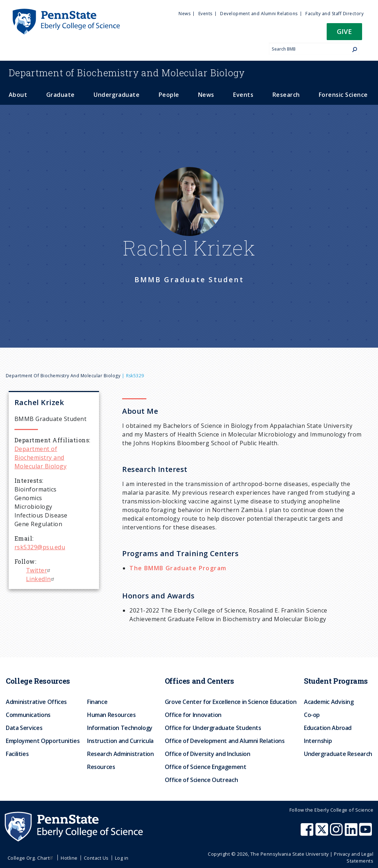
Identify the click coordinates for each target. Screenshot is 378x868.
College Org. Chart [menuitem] (31, 858)
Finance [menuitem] (97, 702)
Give (344, 31)
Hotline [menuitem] (69, 858)
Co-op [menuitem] (312, 715)
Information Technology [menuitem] (120, 728)
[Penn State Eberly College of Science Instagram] (337, 833)
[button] (344, 34)
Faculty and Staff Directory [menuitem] (334, 14)
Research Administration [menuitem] (121, 754)
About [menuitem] (18, 95)
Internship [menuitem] (318, 741)
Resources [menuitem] (101, 767)
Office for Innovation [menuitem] (193, 715)
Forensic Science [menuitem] (343, 95)
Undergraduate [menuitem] (117, 95)
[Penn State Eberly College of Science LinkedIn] (352, 833)
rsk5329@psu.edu (40, 547)
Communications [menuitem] (28, 715)
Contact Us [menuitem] (96, 858)
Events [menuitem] (205, 14)
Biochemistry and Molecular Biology (127, 73)
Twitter (39, 570)
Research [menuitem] (286, 95)
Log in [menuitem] (122, 858)
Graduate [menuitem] (61, 95)
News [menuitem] (184, 14)
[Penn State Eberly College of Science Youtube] (366, 833)
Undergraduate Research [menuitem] (338, 754)
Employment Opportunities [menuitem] (43, 741)
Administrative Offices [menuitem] (36, 702)
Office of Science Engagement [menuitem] (206, 767)
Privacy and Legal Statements (354, 857)
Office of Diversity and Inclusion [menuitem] (208, 754)
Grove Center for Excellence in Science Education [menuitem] (231, 702)
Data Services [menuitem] (24, 728)
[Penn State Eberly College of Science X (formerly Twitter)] (323, 833)
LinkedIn (41, 579)
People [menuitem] (169, 95)
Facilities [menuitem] (17, 754)
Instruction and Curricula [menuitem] (120, 741)
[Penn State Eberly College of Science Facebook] (308, 833)
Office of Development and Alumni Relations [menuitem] (225, 741)
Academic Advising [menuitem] (329, 702)
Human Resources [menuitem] (111, 715)
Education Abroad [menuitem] (328, 728)
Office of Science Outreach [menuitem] (201, 780)
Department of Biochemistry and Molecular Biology (63, 376)
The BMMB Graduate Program (178, 568)
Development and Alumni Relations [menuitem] (259, 14)
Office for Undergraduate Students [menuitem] (213, 728)
